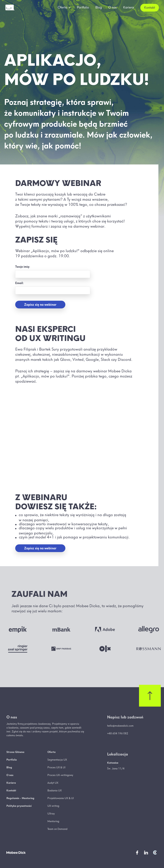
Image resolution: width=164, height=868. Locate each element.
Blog (99, 7)
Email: (19, 283)
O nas (113, 7)
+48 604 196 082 (118, 733)
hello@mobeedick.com (120, 726)
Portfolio (83, 7)
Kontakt (150, 7)
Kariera (129, 7)
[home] (10, 8)
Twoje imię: (23, 267)
